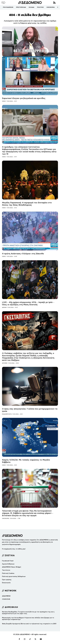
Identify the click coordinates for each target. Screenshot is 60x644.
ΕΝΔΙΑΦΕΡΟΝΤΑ (7, 414)
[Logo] (30, 3)
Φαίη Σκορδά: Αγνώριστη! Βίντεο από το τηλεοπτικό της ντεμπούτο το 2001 (29, 624)
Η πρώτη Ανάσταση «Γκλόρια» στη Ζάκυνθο (23, 254)
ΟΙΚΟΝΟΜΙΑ (6, 518)
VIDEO (4, 101)
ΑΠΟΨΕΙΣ (5, 363)
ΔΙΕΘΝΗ (4, 307)
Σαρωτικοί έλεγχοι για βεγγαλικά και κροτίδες (24, 98)
